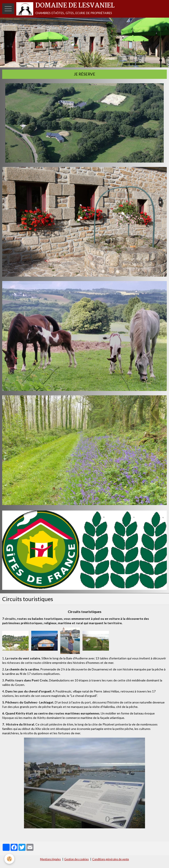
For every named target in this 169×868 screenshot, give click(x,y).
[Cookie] (9, 859)
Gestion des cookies (76, 859)
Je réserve (84, 74)
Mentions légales (50, 859)
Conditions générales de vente (111, 859)
